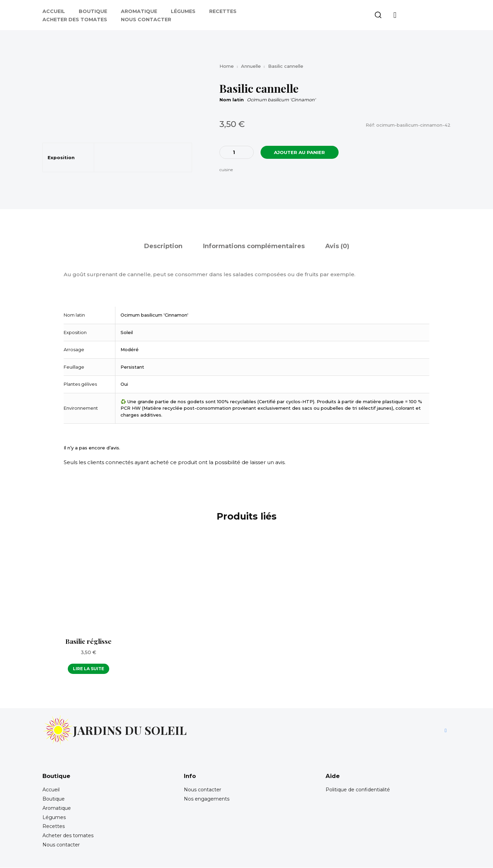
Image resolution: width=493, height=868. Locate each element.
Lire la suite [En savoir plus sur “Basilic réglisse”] (89, 669)
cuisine (226, 170)
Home (227, 66)
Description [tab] (163, 246)
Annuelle (251, 66)
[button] (378, 15)
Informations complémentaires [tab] (254, 246)
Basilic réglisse (89, 641)
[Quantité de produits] (237, 152)
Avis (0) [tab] (337, 246)
